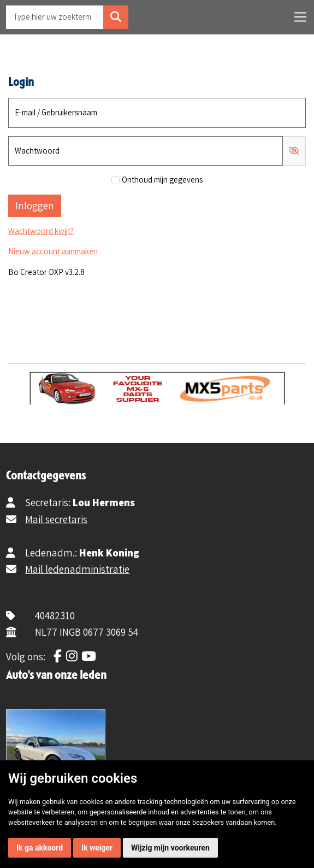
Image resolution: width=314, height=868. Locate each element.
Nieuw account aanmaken (53, 251)
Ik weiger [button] (97, 848)
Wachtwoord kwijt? (41, 231)
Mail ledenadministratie (77, 569)
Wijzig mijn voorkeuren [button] (170, 848)
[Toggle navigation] (300, 17)
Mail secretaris (56, 519)
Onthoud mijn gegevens (162, 180)
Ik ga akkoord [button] (40, 848)
